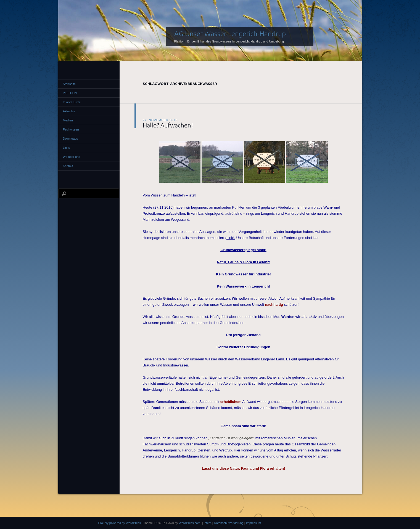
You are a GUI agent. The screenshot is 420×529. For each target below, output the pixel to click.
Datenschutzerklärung (229, 523)
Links (67, 148)
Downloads (70, 139)
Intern (208, 523)
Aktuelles (69, 111)
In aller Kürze (72, 102)
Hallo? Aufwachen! (168, 125)
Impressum (253, 523)
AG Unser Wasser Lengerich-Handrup (230, 34)
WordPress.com (190, 523)
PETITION (70, 93)
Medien (68, 120)
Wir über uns (72, 157)
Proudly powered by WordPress (120, 523)
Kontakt (68, 166)
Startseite (69, 84)
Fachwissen (71, 129)
